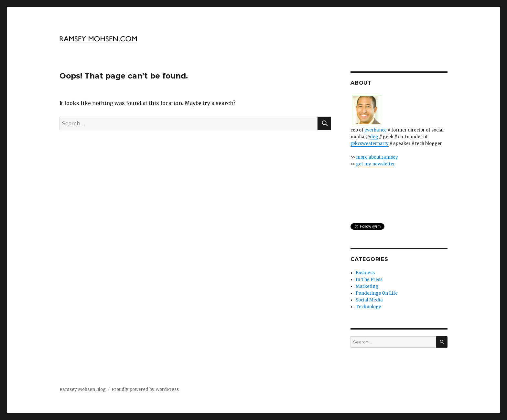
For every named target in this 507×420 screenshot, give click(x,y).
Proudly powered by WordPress (145, 389)
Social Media (369, 300)
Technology (368, 307)
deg (374, 137)
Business (365, 273)
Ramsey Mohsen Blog (83, 389)
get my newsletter (376, 164)
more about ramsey (377, 157)
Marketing (367, 286)
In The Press (369, 280)
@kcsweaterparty (370, 144)
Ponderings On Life (377, 293)
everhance (376, 130)
